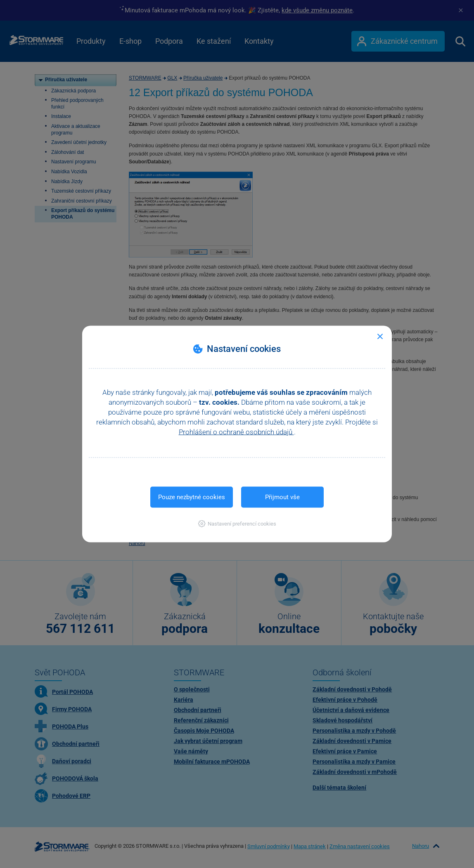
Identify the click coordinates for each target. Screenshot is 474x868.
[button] (237, 524)
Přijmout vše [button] (282, 497)
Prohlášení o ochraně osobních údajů (236, 432)
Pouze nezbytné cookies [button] (192, 497)
